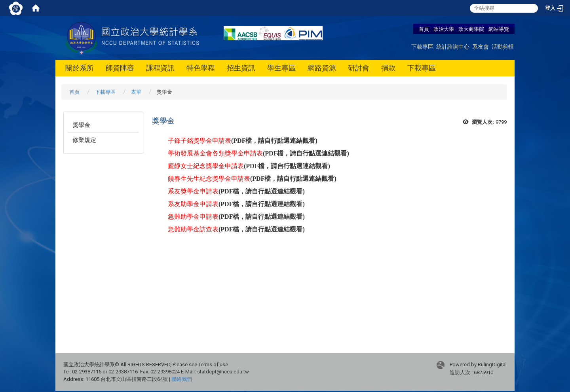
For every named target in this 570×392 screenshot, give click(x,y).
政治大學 (444, 29)
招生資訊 (241, 68)
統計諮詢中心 (453, 46)
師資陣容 (120, 68)
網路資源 (322, 68)
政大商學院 (472, 29)
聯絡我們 (182, 379)
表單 (136, 92)
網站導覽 (499, 29)
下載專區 (422, 46)
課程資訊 (160, 68)
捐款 (388, 68)
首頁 (424, 29)
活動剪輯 (503, 46)
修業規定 (84, 140)
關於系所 (80, 68)
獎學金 (81, 125)
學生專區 (281, 68)
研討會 (359, 68)
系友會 (481, 46)
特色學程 (201, 68)
